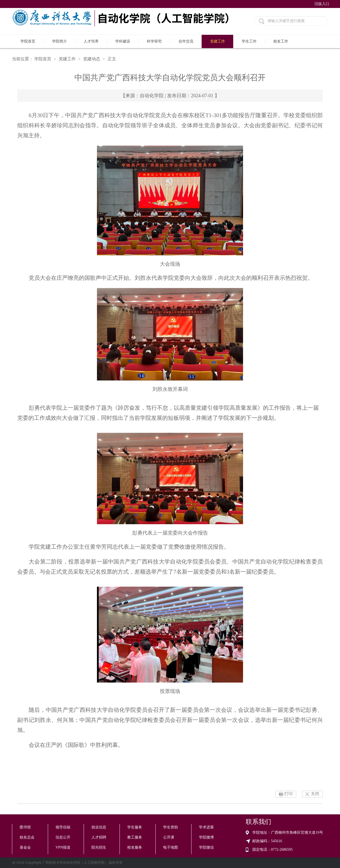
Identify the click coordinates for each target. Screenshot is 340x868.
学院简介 (59, 41)
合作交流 (186, 41)
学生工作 (249, 41)
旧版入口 (322, 4)
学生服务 (135, 827)
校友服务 (135, 847)
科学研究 (154, 41)
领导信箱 (63, 827)
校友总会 (27, 837)
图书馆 (25, 827)
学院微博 (206, 837)
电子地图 (171, 847)
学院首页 (28, 41)
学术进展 (206, 827)
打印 (288, 794)
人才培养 (91, 41)
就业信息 (99, 827)
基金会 (25, 847)
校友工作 (281, 41)
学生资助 (171, 827)
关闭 (315, 794)
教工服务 (135, 837)
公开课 (169, 837)
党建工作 (218, 41)
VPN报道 (63, 847)
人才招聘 (99, 837)
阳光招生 (99, 847)
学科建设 (123, 41)
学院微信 (206, 847)
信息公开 (63, 837)
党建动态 (92, 59)
